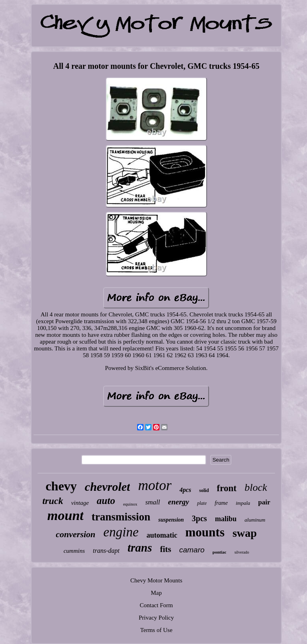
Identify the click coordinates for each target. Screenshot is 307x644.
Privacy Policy (156, 618)
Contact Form (156, 605)
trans (140, 548)
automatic (162, 535)
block (256, 487)
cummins (74, 551)
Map (156, 593)
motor (155, 485)
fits (165, 549)
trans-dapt (106, 551)
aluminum (255, 520)
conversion (76, 534)
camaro (192, 550)
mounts (205, 532)
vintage (80, 503)
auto (106, 501)
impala (243, 503)
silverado (242, 552)
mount (65, 515)
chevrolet (107, 487)
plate (202, 503)
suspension (171, 520)
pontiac (220, 552)
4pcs (185, 490)
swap (245, 533)
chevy (61, 486)
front (226, 488)
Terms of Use (156, 630)
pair (264, 502)
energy (178, 502)
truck (53, 501)
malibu (226, 519)
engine (121, 532)
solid (204, 490)
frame (221, 503)
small (153, 502)
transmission (121, 517)
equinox (130, 504)
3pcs (199, 518)
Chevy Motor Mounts (156, 580)
